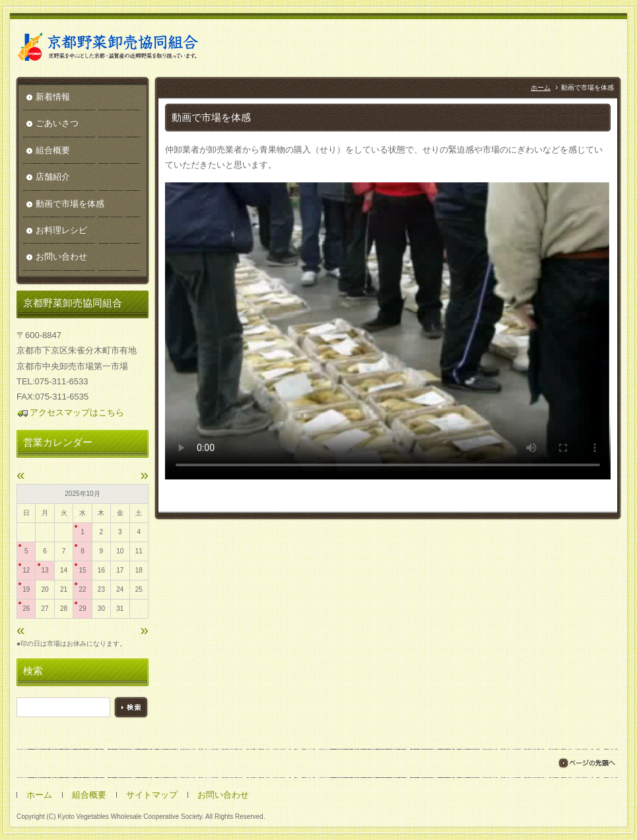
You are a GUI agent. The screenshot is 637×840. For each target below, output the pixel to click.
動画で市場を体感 (70, 204)
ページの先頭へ (587, 763)
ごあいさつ (57, 123)
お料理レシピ (61, 230)
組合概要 (53, 150)
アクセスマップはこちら (70, 412)
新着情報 (53, 97)
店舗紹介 (53, 177)
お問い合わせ (61, 257)
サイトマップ (152, 795)
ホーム (541, 87)
